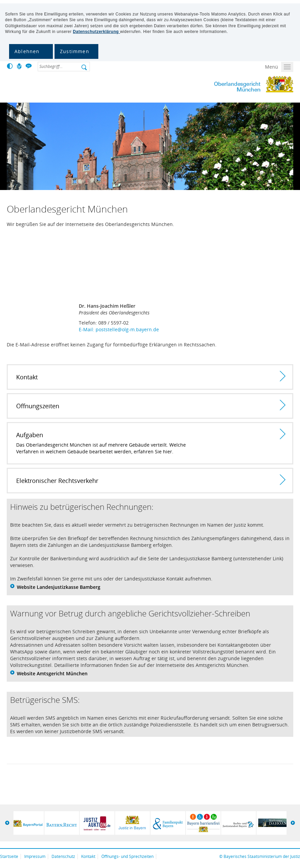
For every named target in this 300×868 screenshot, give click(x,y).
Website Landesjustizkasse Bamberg (59, 587)
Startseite (9, 856)
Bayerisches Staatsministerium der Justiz (262, 856)
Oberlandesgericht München (234, 84)
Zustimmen (75, 51)
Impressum (35, 856)
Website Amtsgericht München (52, 673)
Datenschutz (63, 856)
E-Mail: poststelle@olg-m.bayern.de (119, 329)
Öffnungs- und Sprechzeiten (127, 856)
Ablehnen (27, 51)
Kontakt (88, 856)
